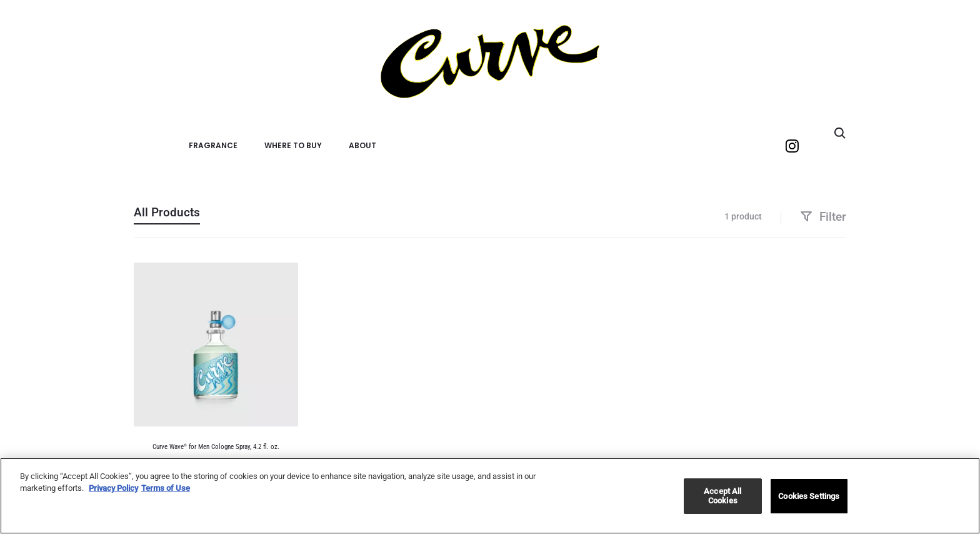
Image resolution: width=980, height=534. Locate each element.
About (362, 145)
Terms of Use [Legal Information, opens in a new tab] (166, 488)
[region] (490, 496)
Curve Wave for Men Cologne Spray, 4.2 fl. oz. (216, 447)
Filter (823, 217)
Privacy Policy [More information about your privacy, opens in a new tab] (113, 488)
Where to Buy (293, 145)
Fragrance (213, 145)
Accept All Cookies (722, 496)
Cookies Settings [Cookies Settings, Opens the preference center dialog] (809, 496)
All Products (167, 212)
